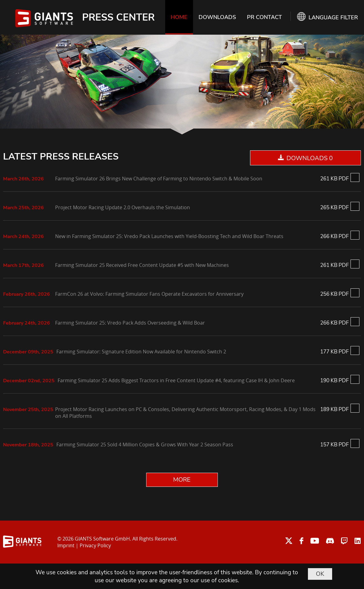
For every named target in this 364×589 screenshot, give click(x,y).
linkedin (358, 541)
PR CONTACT (264, 17)
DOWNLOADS (217, 17)
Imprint (66, 545)
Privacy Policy (95, 545)
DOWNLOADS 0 (310, 158)
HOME (179, 17)
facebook (301, 541)
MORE (182, 480)
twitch (344, 541)
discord (330, 541)
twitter (289, 541)
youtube (315, 541)
